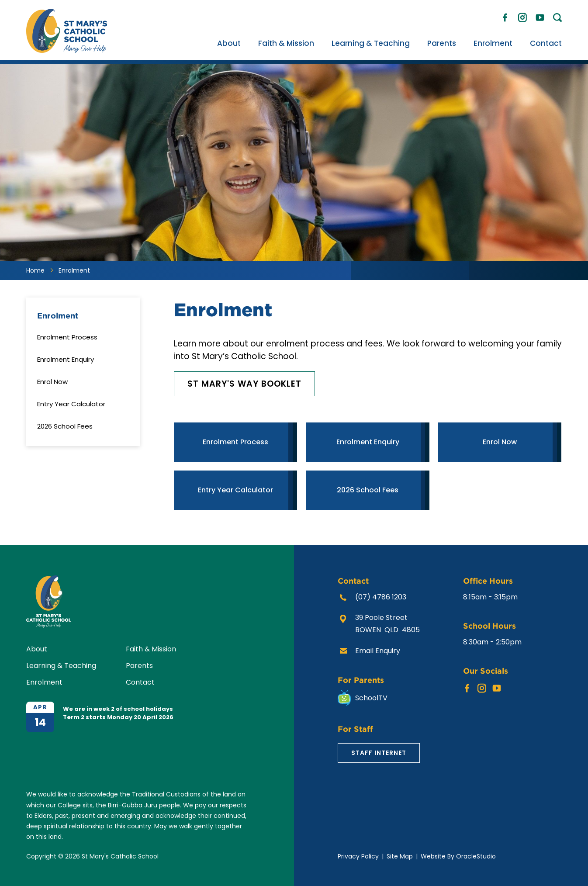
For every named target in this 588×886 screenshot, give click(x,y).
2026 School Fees (65, 426)
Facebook (505, 16)
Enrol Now (52, 382)
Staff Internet (379, 753)
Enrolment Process (67, 337)
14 (40, 722)
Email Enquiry (378, 651)
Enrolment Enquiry (66, 359)
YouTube (540, 15)
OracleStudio (476, 856)
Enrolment (493, 43)
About (229, 43)
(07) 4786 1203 (381, 597)
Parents (442, 43)
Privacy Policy (358, 856)
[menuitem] (229, 43)
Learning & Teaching (371, 43)
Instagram (522, 16)
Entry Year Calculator (71, 404)
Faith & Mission (286, 43)
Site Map (400, 856)
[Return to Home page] (67, 50)
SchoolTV (371, 698)
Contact (546, 43)
